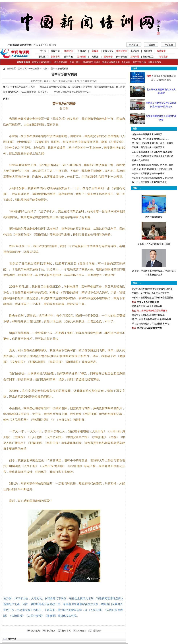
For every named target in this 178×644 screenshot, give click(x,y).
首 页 (42, 51)
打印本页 (66, 631)
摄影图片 (42, 57)
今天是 (32, 45)
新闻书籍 (82, 57)
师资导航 (69, 57)
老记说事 (163, 57)
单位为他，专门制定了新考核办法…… (150, 139)
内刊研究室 (122, 57)
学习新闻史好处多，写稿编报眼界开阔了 (152, 324)
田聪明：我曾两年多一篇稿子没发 (148, 147)
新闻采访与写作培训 (41, 62)
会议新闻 (135, 51)
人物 (45, 69)
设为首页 (134, 45)
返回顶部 (97, 631)
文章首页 (22, 69)
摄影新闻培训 (61, 62)
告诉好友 (51, 631)
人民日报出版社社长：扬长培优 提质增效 (152, 152)
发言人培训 (75, 62)
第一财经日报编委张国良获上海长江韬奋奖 (153, 143)
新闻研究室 (122, 51)
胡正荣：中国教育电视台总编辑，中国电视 (153, 178)
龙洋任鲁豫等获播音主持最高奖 (147, 134)
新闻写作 (69, 51)
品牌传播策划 (154, 62)
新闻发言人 (108, 51)
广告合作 (151, 45)
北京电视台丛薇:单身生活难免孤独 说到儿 (152, 289)
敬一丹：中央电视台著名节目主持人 (149, 182)
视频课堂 (161, 51)
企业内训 (125, 62)
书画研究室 (148, 57)
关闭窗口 (82, 631)
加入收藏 (36, 631)
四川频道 (148, 51)
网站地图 (168, 45)
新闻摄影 (82, 51)
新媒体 (95, 51)
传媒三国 (55, 51)
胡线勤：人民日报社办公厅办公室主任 (150, 293)
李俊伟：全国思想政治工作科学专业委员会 (153, 298)
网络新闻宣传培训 (91, 62)
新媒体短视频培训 (111, 62)
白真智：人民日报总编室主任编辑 (148, 173)
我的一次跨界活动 (141, 160)
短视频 (95, 57)
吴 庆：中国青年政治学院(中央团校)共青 (151, 319)
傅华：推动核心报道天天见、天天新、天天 (153, 165)
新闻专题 (135, 57)
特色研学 (108, 57)
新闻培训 (55, 57)
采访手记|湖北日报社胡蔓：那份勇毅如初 (152, 169)
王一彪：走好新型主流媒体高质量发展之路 (153, 156)
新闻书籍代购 (138, 62)
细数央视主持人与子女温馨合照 (147, 306)
